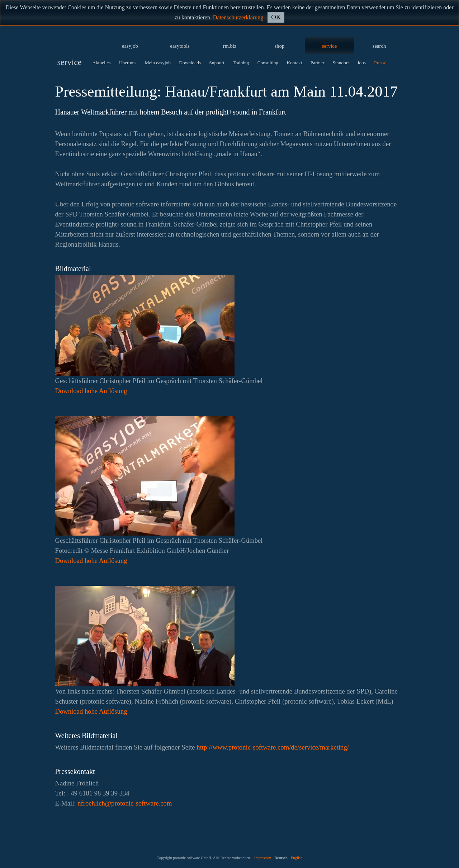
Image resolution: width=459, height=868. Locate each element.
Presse (380, 63)
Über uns (128, 63)
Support (217, 63)
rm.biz (230, 46)
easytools (180, 46)
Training (241, 63)
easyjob (130, 46)
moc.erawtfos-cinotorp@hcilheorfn (125, 803)
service (330, 46)
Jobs (361, 63)
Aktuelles (101, 63)
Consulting (268, 63)
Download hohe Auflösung (91, 391)
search (379, 46)
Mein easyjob (158, 63)
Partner (318, 63)
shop (280, 46)
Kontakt (295, 63)
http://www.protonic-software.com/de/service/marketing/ (273, 747)
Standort (341, 63)
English (297, 858)
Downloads (190, 63)
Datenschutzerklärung (238, 17)
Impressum (263, 858)
